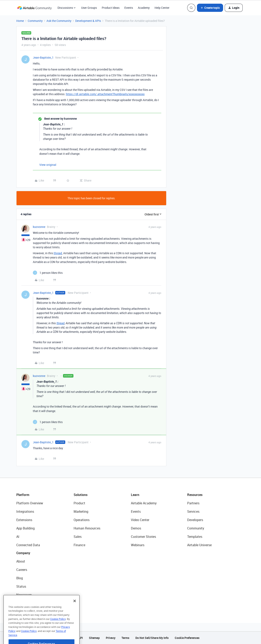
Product (79, 503)
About (21, 561)
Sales (78, 537)
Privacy (111, 638)
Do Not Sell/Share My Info (152, 638)
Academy (144, 8)
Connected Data (28, 545)
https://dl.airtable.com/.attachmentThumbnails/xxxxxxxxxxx (105, 94)
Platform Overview (30, 503)
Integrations (25, 511)
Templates (195, 537)
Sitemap (94, 638)
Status (21, 586)
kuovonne (39, 227)
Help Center (162, 8)
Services (193, 511)
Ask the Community (59, 21)
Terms (125, 638)
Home (20, 21)
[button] (210, 8)
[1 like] (48, 273)
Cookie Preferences (187, 638)
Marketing (81, 511)
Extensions (24, 520)
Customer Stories (143, 537)
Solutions (81, 495)
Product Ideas (111, 8)
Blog (20, 578)
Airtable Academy (144, 503)
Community (35, 21)
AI (18, 537)
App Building (25, 528)
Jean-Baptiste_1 (43, 57)
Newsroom (24, 595)
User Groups (89, 8)
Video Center (140, 520)
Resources (195, 495)
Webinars (138, 545)
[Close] (75, 610)
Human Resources (87, 528)
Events (129, 8)
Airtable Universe (199, 545)
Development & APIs (88, 21)
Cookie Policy (58, 628)
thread (58, 253)
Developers (195, 520)
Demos (136, 528)
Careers (22, 570)
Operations (82, 520)
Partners (193, 503)
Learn (135, 495)
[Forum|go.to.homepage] (34, 8)
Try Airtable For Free (31, 603)
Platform (23, 495)
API (81, 638)
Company (23, 553)
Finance (79, 545)
